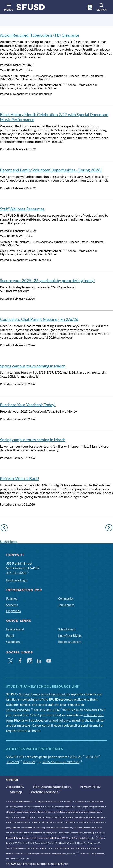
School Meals (67, 629)
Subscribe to (9, 541)
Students (12, 605)
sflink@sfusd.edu (19, 710)
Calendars (13, 642)
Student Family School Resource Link (45, 694)
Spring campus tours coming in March (33, 366)
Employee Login (17, 580)
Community (66, 598)
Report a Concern (70, 642)
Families (12, 598)
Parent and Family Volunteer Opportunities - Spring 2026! (51, 170)
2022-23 (14, 762)
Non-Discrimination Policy (52, 787)
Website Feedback (46, 792)
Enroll (10, 635)
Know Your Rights (70, 635)
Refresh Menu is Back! (20, 478)
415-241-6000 (17, 572)
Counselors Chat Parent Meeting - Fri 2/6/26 (39, 319)
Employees (13, 611)
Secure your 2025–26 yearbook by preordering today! (47, 280)
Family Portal (15, 629)
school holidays (59, 720)
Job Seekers (66, 605)
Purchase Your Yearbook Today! (28, 405)
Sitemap (16, 792)
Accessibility (15, 787)
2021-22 (30, 762)
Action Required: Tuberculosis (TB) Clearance (40, 35)
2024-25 (77, 757)
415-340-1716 (51, 710)
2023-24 (93, 757)
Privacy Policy (90, 787)
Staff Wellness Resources (22, 209)
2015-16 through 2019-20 (62, 762)
